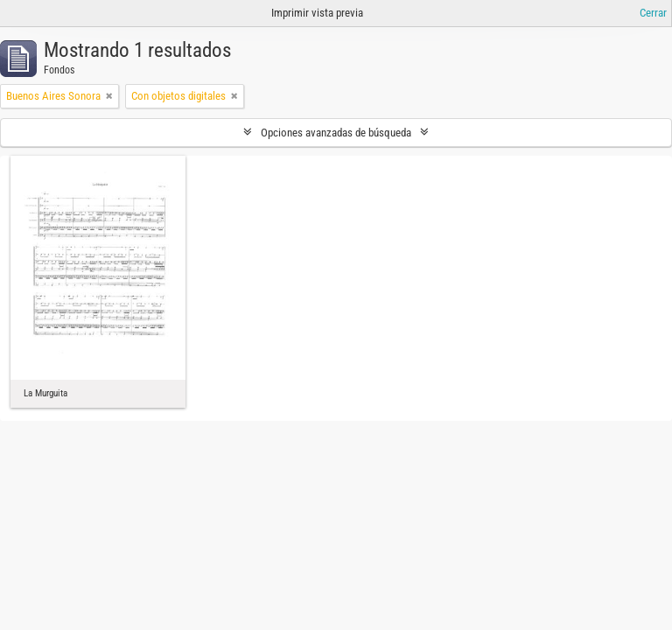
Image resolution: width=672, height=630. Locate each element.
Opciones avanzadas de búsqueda (336, 133)
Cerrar (653, 13)
